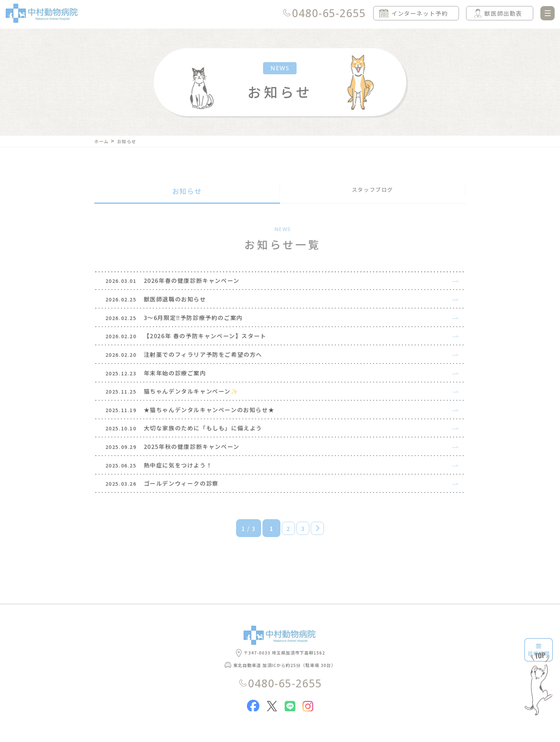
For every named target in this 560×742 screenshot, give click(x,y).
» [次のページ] (322, 559)
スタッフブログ (372, 191)
